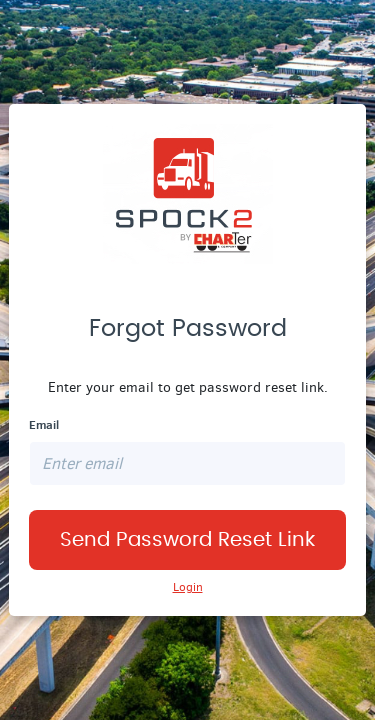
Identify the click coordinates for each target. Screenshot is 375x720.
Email (44, 425)
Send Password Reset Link (187, 540)
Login (188, 587)
